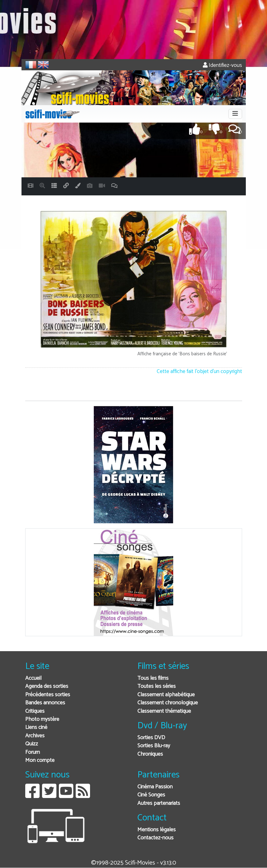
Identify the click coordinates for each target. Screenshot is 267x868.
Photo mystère (42, 719)
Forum (33, 752)
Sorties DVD (151, 738)
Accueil (33, 678)
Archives (35, 736)
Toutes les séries (157, 686)
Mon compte (40, 761)
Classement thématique (164, 711)
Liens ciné (36, 728)
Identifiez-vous (222, 65)
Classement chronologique (168, 703)
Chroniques (150, 754)
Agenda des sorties (47, 686)
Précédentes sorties (48, 695)
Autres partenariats (159, 803)
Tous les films (153, 678)
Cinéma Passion (155, 787)
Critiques (35, 711)
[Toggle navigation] (235, 114)
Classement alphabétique (166, 695)
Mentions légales (157, 830)
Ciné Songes (151, 795)
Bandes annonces (45, 703)
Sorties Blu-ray (154, 746)
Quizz (32, 744)
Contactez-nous (155, 838)
